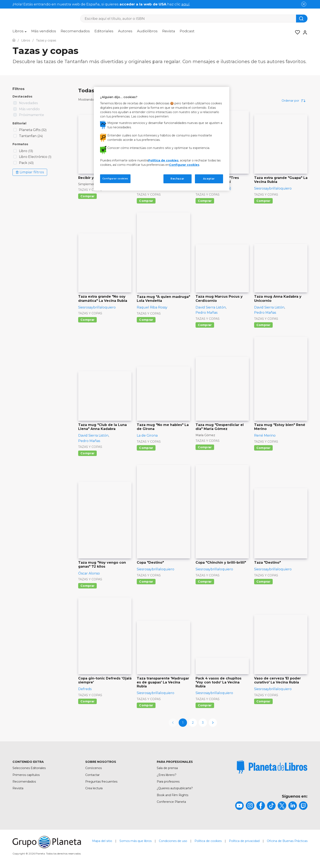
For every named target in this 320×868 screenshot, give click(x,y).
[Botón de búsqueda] (302, 19)
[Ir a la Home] (14, 40)
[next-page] (213, 723)
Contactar (92, 775)
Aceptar (209, 179)
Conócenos (93, 768)
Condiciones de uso (173, 841)
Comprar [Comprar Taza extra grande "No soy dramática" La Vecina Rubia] (87, 320)
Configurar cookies (184, 165)
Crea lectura (94, 788)
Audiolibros (147, 31)
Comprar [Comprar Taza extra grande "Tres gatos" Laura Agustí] (205, 201)
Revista (169, 31)
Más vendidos (44, 31)
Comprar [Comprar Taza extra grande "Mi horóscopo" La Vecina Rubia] (146, 201)
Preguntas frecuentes (101, 782)
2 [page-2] (193, 723)
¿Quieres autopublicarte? (175, 788)
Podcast (187, 31)
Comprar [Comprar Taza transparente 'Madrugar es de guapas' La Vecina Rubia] (146, 705)
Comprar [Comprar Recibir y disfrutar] (87, 196)
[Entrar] (304, 32)
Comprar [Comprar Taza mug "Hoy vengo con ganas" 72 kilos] (87, 586)
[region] (162, 139)
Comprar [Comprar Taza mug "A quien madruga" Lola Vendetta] (146, 320)
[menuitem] (20, 32)
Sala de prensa (167, 768)
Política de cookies (208, 841)
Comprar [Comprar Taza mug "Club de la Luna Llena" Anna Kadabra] (87, 453)
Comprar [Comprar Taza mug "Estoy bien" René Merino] (263, 448)
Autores (125, 31)
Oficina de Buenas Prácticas (287, 841)
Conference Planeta (171, 802)
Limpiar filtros (30, 172)
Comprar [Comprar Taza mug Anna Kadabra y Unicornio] (263, 325)
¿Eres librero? (167, 775)
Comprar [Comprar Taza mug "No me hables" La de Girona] (146, 448)
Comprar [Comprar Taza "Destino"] (263, 582)
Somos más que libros (136, 841)
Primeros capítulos (26, 775)
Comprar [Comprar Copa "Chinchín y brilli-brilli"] (205, 582)
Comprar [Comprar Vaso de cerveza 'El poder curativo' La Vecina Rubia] (263, 701)
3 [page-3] (203, 723)
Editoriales (104, 31)
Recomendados (75, 31)
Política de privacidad (244, 841)
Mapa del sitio (102, 841)
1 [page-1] (183, 723)
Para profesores (168, 782)
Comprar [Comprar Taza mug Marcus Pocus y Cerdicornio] (205, 325)
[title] (272, 767)
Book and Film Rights (173, 795)
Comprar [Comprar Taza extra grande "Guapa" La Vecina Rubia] (263, 201)
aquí (185, 4)
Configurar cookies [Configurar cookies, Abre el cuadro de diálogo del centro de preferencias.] (115, 179)
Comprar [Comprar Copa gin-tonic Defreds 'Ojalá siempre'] (87, 701)
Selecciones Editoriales (29, 768)
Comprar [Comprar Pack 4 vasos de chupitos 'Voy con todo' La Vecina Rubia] (205, 705)
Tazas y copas (90, 190)
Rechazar (177, 179)
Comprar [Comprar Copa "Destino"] (146, 582)
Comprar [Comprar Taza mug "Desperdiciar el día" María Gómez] (205, 447)
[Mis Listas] (296, 32)
